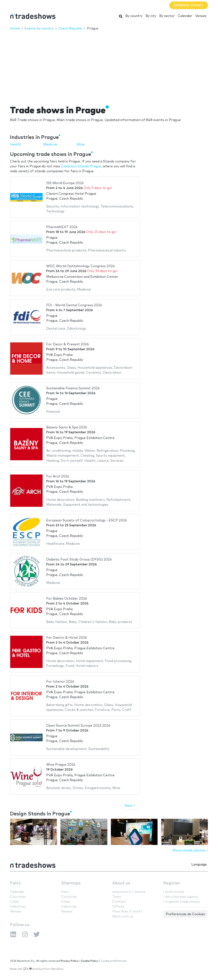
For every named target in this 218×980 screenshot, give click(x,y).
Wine (80, 145)
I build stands (174, 892)
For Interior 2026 (60, 682)
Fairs (15, 883)
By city (151, 16)
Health (16, 145)
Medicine (50, 145)
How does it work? (127, 912)
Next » (130, 806)
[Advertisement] (109, 65)
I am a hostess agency (181, 897)
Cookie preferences (114, 961)
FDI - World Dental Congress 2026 (74, 305)
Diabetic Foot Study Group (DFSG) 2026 (79, 560)
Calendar (185, 16)
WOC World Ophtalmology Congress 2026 (80, 266)
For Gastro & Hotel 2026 (67, 638)
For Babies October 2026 (67, 599)
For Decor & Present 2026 (67, 344)
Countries (18, 897)
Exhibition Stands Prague (81, 166)
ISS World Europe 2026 (65, 183)
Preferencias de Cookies (185, 914)
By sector (167, 16)
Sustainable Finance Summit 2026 (73, 388)
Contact (119, 902)
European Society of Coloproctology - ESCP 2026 (87, 520)
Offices (118, 907)
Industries (18, 907)
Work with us (123, 917)
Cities (15, 902)
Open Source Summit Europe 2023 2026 (78, 726)
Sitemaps (71, 883)
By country (134, 16)
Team (117, 897)
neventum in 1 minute (129, 892)
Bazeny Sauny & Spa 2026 (67, 427)
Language (199, 865)
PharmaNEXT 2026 (62, 227)
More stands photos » (190, 851)
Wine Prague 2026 (61, 765)
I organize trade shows (181, 902)
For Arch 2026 (58, 477)
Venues (201, 16)
